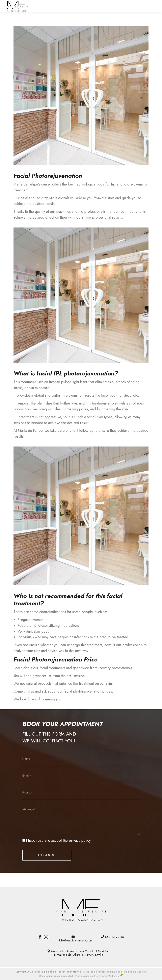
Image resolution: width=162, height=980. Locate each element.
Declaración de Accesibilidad (56, 976)
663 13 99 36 (114, 937)
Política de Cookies (135, 972)
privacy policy (80, 841)
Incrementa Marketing (109, 976)
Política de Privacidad (110, 972)
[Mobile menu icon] (155, 6)
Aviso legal (90, 972)
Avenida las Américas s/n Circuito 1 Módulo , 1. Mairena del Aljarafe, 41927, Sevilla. (80, 953)
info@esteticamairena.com (76, 940)
